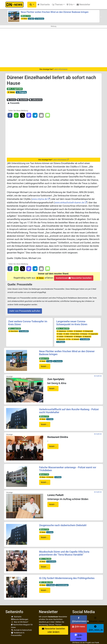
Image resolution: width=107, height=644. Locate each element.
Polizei (50, 419)
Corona (11, 100)
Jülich (66, 334)
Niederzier (87, 337)
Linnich (60, 337)
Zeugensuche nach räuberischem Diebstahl (63, 525)
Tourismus (39, 19)
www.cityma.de (39, 199)
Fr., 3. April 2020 (15, 89)
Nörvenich (61, 339)
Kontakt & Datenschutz (21, 630)
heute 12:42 (44, 529)
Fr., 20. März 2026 (46, 582)
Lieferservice (36, 100)
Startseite (44, 5)
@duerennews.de (79, 620)
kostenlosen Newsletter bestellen (74, 278)
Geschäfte (23, 100)
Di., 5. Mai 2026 (45, 559)
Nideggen (78, 337)
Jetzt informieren (61, 69)
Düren (24, 19)
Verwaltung (51, 562)
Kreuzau (84, 334)
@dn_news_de (96, 628)
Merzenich (69, 337)
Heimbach (78, 331)
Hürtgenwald (88, 331)
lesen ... (45, 366)
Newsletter (83, 5)
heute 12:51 (44, 416)
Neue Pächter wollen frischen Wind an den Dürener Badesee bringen (55, 12)
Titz (68, 339)
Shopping (21, 92)
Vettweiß (75, 339)
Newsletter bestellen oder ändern (53, 630)
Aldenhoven (61, 331)
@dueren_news (96, 620)
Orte (70, 5)
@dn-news (79, 627)
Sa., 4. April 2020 (63, 328)
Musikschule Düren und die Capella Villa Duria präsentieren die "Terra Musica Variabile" (64, 553)
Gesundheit (24, 331)
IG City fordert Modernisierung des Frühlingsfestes (67, 578)
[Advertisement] (53, 48)
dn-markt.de (98, 376)
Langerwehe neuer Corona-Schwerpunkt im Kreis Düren (72, 323)
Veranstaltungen (62, 585)
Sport (31, 19)
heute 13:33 (26, 16)
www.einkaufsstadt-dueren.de (70, 203)
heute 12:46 (44, 474)
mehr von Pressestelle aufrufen (25, 311)
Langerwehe (93, 334)
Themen (57, 5)
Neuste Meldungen (20, 619)
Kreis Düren (13, 331)
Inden (60, 334)
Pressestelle (13, 103)
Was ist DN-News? (20, 622)
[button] (32, 5)
